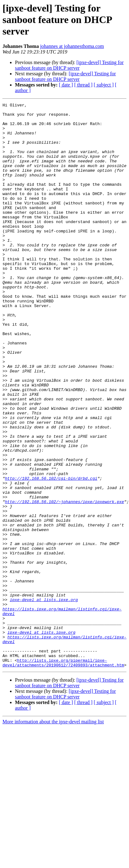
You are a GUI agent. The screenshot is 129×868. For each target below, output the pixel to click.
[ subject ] (104, 85)
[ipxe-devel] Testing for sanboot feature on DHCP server (69, 65)
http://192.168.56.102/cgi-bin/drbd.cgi (51, 554)
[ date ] (66, 85)
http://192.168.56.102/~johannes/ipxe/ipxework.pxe (64, 582)
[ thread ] (83, 85)
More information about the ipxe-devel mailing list (53, 835)
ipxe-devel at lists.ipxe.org (44, 699)
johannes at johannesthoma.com (72, 46)
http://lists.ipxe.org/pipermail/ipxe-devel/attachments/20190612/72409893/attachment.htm (63, 775)
